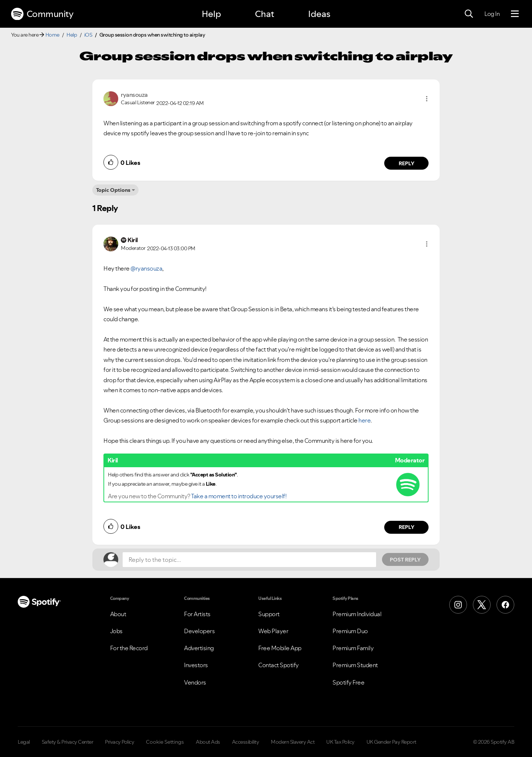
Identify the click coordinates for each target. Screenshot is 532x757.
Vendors (195, 682)
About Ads (208, 742)
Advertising (199, 648)
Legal (24, 742)
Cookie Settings (165, 742)
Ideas (319, 14)
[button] (427, 99)
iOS (88, 35)
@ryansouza (146, 268)
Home (52, 35)
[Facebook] (505, 605)
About (118, 614)
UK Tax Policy (340, 742)
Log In (492, 14)
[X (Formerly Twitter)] (482, 605)
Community (42, 14)
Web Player (273, 631)
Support (269, 614)
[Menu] (515, 14)
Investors (196, 665)
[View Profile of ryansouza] (134, 95)
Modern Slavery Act (293, 742)
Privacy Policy (120, 742)
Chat (265, 14)
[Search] (469, 14)
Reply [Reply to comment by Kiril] (407, 527)
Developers (199, 631)
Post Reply (405, 560)
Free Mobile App (280, 648)
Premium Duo (350, 631)
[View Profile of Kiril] (133, 240)
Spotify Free (348, 682)
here (364, 420)
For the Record (129, 648)
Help (211, 14)
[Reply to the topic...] (249, 560)
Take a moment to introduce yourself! (239, 496)
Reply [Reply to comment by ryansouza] (407, 163)
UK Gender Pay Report (391, 742)
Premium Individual (357, 614)
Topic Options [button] (113, 190)
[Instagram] (458, 605)
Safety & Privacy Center (68, 742)
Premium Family (353, 648)
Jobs (116, 631)
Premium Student (355, 665)
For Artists (197, 614)
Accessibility (246, 742)
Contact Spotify (279, 665)
